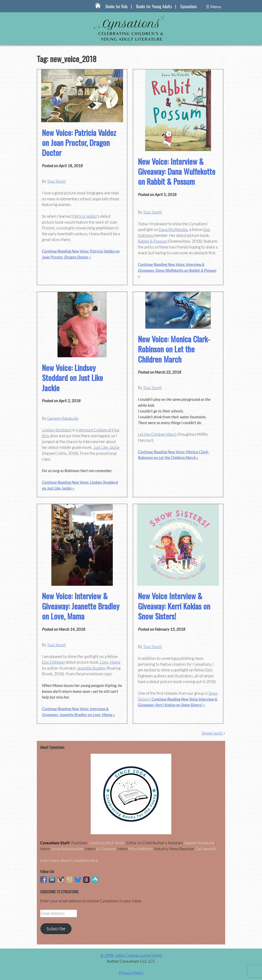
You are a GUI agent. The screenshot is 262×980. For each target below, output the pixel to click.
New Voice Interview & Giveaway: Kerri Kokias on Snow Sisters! (174, 606)
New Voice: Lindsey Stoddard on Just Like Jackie (72, 378)
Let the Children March (157, 434)
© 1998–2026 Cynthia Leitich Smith (131, 955)
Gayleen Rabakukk (63, 418)
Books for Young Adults (154, 6)
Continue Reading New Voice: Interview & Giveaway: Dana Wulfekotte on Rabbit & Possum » (177, 270)
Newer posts (212, 733)
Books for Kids (117, 6)
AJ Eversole (106, 849)
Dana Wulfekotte (173, 229)
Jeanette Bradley (91, 668)
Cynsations (189, 6)
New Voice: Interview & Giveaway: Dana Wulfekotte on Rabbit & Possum (177, 171)
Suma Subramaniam (67, 849)
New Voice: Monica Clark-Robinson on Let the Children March (174, 349)
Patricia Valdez (85, 216)
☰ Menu (213, 7)
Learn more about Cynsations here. (69, 860)
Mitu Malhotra (141, 849)
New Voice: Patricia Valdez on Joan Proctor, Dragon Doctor (79, 143)
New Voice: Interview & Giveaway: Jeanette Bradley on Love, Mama (81, 606)
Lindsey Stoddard (57, 430)
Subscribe (56, 928)
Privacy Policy (131, 973)
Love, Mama (110, 662)
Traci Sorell (56, 181)
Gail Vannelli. (206, 849)
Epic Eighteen (53, 662)
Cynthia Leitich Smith (107, 843)
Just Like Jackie (106, 447)
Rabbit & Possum (152, 241)
